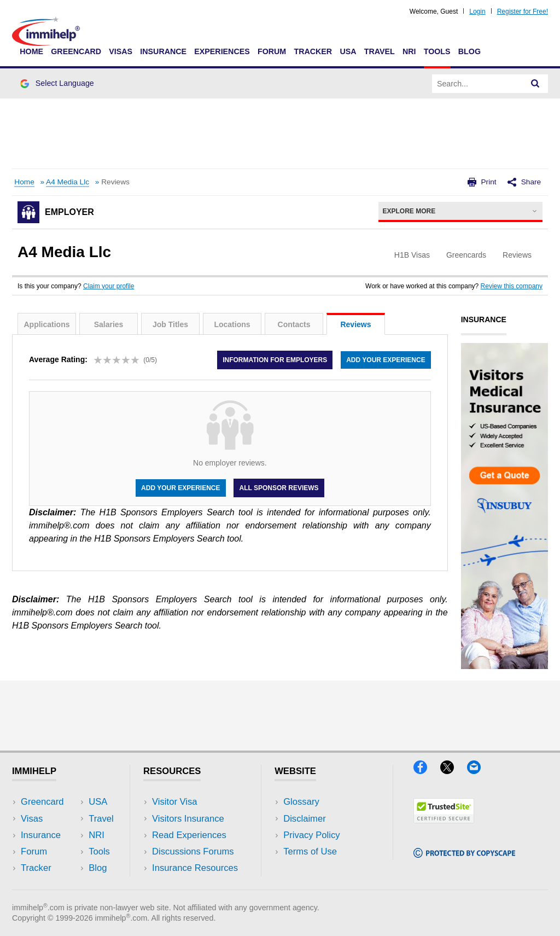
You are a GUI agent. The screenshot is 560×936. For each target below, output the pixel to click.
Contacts (294, 324)
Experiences (222, 51)
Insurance (163, 51)
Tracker (313, 51)
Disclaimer (305, 819)
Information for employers (275, 360)
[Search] (535, 84)
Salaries (109, 324)
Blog (469, 51)
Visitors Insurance (188, 819)
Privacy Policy (311, 835)
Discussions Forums (193, 851)
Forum (272, 51)
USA (348, 51)
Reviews (355, 324)
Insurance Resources (195, 868)
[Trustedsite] (444, 820)
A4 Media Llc (68, 182)
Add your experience (386, 360)
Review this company (512, 286)
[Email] (479, 771)
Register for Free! (523, 11)
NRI (409, 51)
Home (31, 51)
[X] (454, 771)
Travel (380, 51)
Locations (232, 324)
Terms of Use (310, 851)
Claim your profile (109, 286)
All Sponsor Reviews (279, 488)
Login (477, 11)
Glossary (301, 802)
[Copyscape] (464, 854)
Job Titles (170, 324)
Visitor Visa (174, 802)
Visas (121, 51)
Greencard (76, 51)
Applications (46, 324)
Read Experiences (189, 835)
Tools (437, 51)
